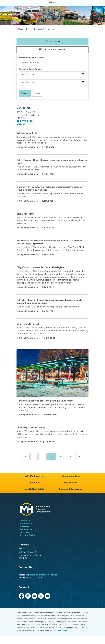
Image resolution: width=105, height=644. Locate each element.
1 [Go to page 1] (34, 456)
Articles (25, 532)
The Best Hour (25, 214)
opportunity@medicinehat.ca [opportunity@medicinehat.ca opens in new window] (41, 575)
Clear (37, 93)
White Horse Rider (28, 133)
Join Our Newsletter (53, 50)
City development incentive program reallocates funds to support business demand (51, 302)
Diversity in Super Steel (31, 428)
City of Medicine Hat (29, 147)
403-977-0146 (25, 121)
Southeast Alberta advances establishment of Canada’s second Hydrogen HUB (50, 242)
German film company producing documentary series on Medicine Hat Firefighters (50, 189)
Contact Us (26, 524)
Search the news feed (31, 57)
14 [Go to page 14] (70, 456)
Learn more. (62, 630)
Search (25, 93)
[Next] (79, 456)
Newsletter (27, 529)
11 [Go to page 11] (42, 456)
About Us (25, 521)
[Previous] (26, 456)
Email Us (21, 124)
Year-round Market (28, 324)
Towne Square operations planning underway (46, 401)
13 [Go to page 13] (61, 456)
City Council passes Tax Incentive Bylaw (40, 267)
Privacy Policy (28, 535)
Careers (25, 526)
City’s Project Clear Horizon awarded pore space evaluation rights (52, 162)
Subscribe (53, 42)
